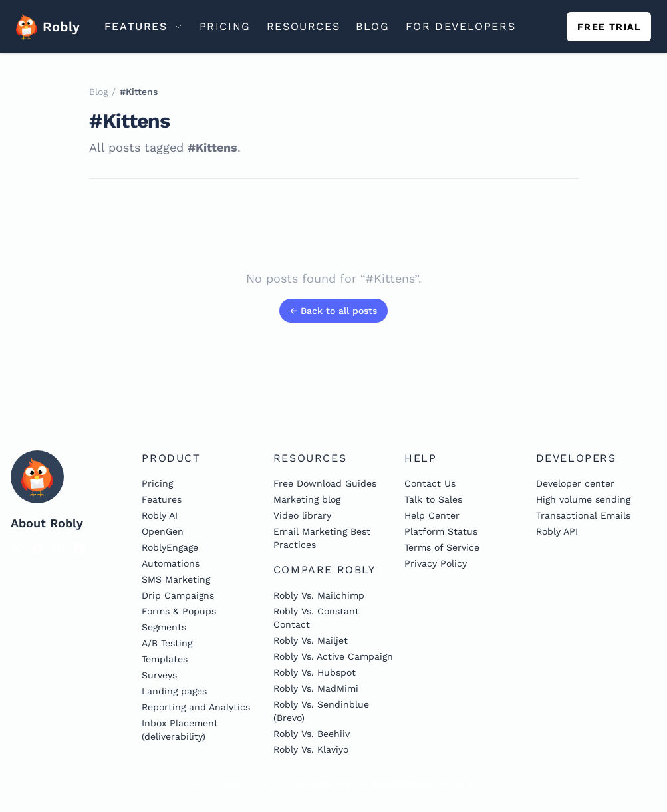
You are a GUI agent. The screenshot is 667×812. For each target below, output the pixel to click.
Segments (164, 627)
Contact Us (430, 483)
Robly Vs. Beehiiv (312, 734)
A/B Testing (167, 643)
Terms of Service (442, 547)
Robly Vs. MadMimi (316, 688)
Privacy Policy (436, 563)
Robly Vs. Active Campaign (333, 656)
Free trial (609, 27)
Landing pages (174, 691)
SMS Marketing (176, 579)
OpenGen (163, 531)
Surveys (159, 675)
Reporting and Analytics (196, 707)
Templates (165, 659)
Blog (98, 92)
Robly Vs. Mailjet (311, 640)
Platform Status (441, 531)
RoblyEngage (170, 547)
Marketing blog (307, 499)
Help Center (432, 515)
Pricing (157, 483)
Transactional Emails (583, 515)
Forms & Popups (179, 611)
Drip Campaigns (178, 595)
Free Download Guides (325, 483)
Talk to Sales (433, 499)
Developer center (575, 483)
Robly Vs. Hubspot (315, 672)
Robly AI (160, 515)
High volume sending (583, 499)
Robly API (557, 531)
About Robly (47, 523)
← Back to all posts (333, 311)
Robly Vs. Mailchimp (319, 595)
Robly (43, 27)
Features (162, 499)
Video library (302, 515)
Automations (171, 563)
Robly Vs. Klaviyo (311, 749)
